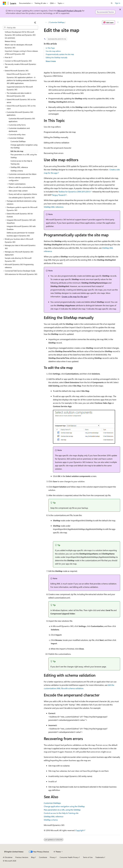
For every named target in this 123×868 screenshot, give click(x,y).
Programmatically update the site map (60, 54)
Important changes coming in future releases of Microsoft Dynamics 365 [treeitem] (21, 52)
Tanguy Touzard (58, 195)
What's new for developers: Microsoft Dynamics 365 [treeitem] (18, 46)
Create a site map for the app (74, 297)
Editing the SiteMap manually (57, 57)
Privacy (52, 857)
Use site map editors (53, 51)
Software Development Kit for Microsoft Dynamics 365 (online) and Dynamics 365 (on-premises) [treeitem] (20, 35)
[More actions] (118, 22)
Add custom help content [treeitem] (18, 191)
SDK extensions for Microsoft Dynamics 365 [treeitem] (21, 274)
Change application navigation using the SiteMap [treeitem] (24, 146)
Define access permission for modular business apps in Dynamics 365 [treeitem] (20, 234)
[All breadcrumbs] (46, 22)
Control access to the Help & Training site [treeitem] (21, 162)
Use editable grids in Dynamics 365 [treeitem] (22, 198)
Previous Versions (22, 857)
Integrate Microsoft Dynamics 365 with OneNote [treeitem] (21, 228)
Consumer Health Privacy (69, 857)
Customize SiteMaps (57, 22)
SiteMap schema (51, 820)
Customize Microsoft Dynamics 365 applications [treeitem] (22, 120)
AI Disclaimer (8, 857)
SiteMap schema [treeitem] (17, 171)
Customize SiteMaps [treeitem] (18, 141)
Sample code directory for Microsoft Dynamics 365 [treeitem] (18, 260)
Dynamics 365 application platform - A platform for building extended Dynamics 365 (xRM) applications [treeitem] (22, 80)
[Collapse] (35, 23)
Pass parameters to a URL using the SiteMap (62, 810)
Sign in (118, 3)
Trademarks (100, 857)
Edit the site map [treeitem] (17, 151)
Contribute (43, 857)
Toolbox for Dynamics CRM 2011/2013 (74, 192)
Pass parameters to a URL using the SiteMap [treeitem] (24, 156)
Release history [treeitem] (10, 41)
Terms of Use (88, 857)
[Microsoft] (4, 3)
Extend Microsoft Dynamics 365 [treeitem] (18, 74)
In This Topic (50, 48)
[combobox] (20, 28)
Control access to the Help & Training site (61, 813)
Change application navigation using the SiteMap (64, 806)
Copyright (79, 830)
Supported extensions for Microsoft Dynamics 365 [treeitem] (20, 88)
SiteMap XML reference (54, 207)
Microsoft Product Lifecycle (69, 11)
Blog (33, 857)
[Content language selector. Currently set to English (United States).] (14, 852)
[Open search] (112, 3)
